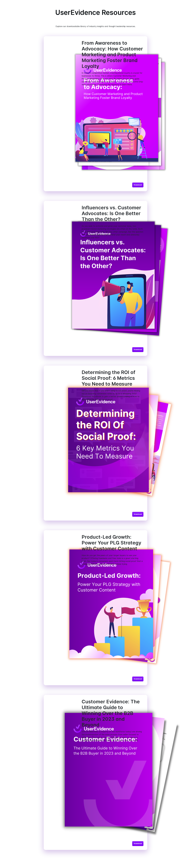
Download (138, 185)
